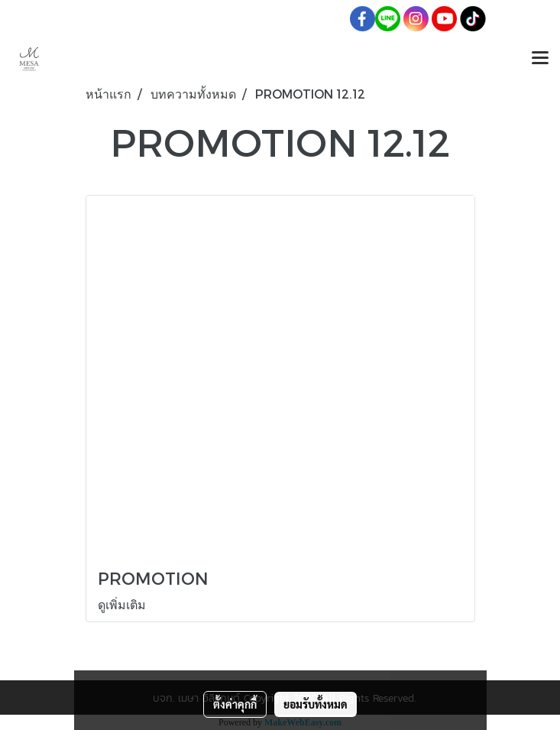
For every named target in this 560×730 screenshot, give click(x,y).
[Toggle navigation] (540, 59)
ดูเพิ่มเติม (123, 604)
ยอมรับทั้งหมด (316, 704)
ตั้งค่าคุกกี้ (235, 704)
